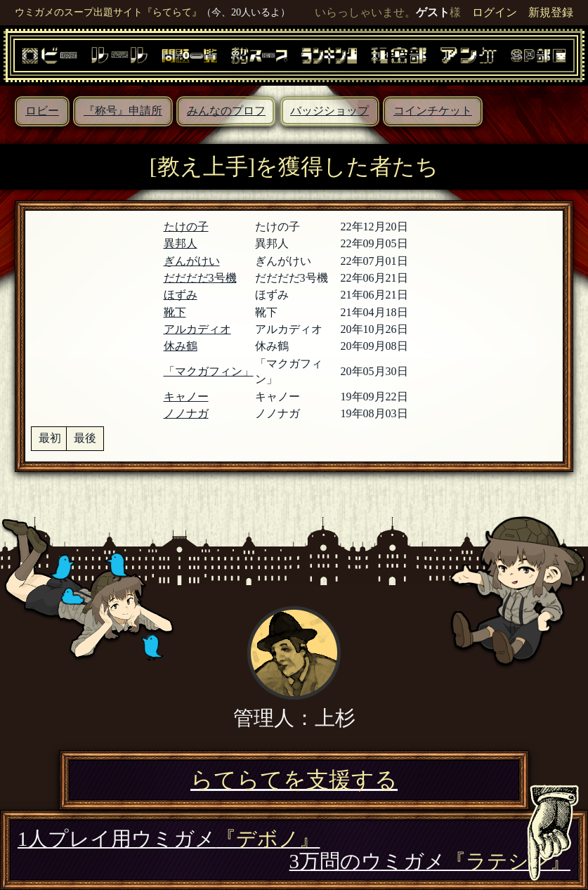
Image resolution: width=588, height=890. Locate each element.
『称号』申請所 (123, 111)
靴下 (175, 312)
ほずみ (181, 295)
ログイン (495, 12)
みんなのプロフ (226, 111)
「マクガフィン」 (209, 371)
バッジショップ (329, 111)
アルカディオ (197, 329)
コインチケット (433, 111)
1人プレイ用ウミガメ (169, 839)
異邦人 (181, 243)
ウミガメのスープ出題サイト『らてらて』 (108, 12)
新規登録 (551, 12)
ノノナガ (186, 413)
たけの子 (186, 227)
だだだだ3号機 (200, 278)
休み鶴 (181, 346)
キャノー (186, 397)
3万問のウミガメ (430, 861)
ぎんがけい (192, 261)
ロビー (42, 111)
